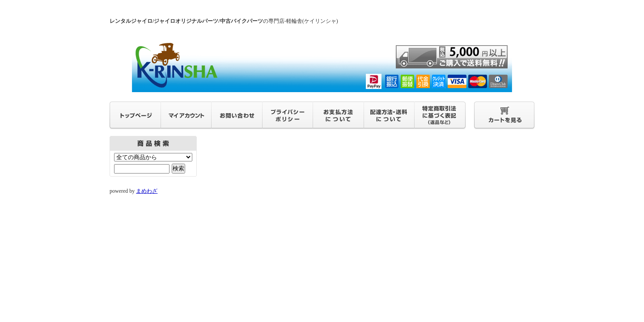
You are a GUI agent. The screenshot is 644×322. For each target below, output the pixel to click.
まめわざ (147, 191)
